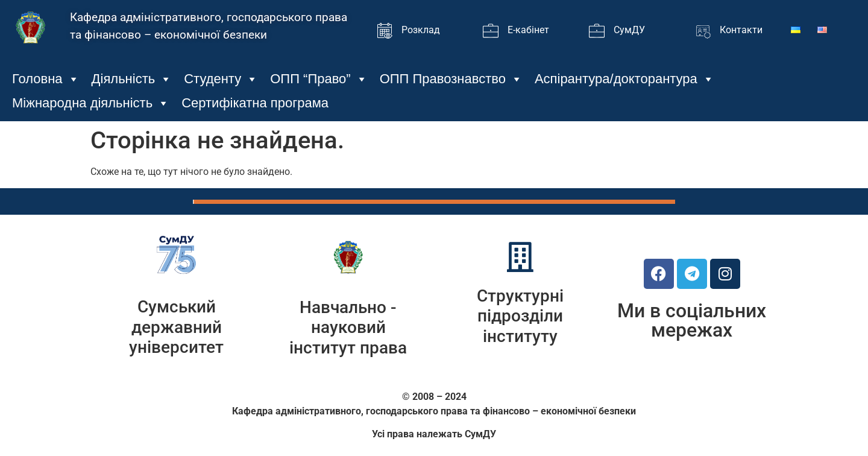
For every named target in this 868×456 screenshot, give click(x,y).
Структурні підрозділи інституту (520, 316)
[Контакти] (703, 31)
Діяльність (132, 79)
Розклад (421, 30)
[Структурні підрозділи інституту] (520, 257)
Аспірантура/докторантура (624, 79)
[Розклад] (385, 31)
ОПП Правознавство (451, 79)
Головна (46, 79)
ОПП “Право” (319, 79)
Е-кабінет (528, 30)
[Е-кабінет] (491, 31)
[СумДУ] (597, 31)
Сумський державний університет (176, 327)
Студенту (221, 79)
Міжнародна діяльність (91, 103)
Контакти (741, 30)
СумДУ (629, 30)
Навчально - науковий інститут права (348, 328)
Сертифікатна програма (255, 103)
